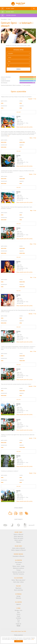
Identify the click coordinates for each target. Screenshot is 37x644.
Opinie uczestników (18, 590)
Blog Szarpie (18, 588)
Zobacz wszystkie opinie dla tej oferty (24, 127)
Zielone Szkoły (10, 12)
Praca (19, 620)
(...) (8, 136)
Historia (18, 614)
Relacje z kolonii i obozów (19, 566)
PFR (18, 622)
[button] (18, 53)
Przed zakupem (19, 562)
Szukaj (18, 69)
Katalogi (19, 596)
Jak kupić (19, 564)
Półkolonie (18, 542)
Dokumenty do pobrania (19, 568)
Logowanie (18, 604)
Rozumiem (19, 641)
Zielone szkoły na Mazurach (19, 548)
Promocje (19, 570)
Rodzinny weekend (11, 15)
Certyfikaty (19, 618)
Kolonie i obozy (10, 8)
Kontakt (19, 626)
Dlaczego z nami (18, 610)
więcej (33, 639)
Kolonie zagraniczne (19, 536)
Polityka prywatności (19, 635)
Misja (18, 612)
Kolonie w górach (18, 540)
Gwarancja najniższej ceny (19, 572)
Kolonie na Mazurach (18, 534)
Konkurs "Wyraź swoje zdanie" (18, 580)
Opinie (10, 19)
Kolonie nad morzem (18, 538)
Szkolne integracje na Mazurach (18, 550)
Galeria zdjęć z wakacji (18, 582)
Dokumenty (18, 598)
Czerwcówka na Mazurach (18, 556)
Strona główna (4, 19)
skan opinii (19, 112)
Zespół (18, 616)
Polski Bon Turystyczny (19, 574)
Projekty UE (19, 624)
